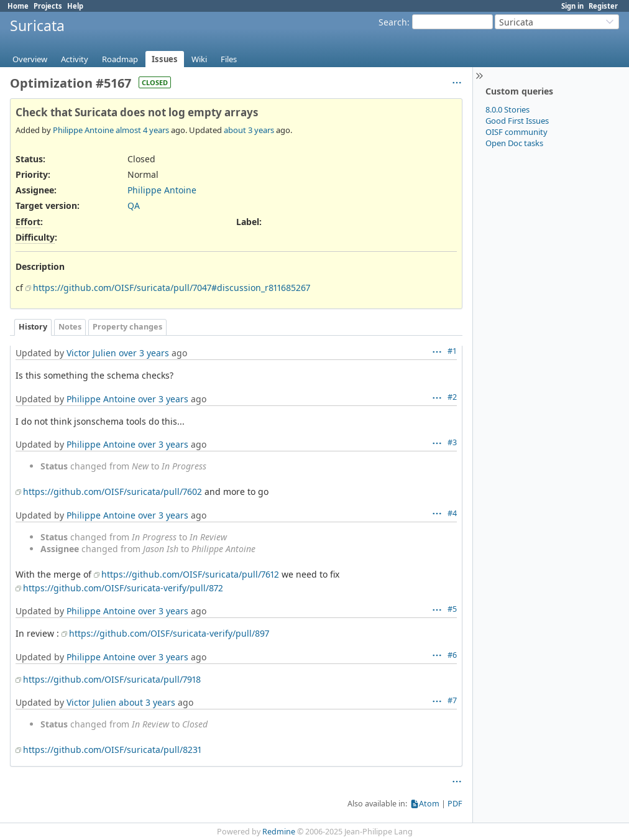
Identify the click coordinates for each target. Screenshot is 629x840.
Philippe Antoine (83, 130)
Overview (30, 59)
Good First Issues (517, 121)
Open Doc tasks (514, 143)
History (33, 327)
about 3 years (249, 130)
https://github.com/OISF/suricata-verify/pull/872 (123, 588)
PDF (455, 804)
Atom (429, 804)
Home (18, 6)
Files (229, 59)
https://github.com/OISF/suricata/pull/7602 (112, 492)
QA (134, 205)
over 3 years (144, 353)
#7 (452, 700)
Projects (48, 6)
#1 (452, 351)
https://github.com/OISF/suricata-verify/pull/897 (169, 633)
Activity (75, 59)
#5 (452, 609)
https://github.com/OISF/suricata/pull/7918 (112, 679)
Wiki (199, 59)
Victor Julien (91, 353)
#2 (452, 397)
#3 (452, 442)
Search (393, 22)
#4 (452, 513)
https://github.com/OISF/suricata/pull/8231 (112, 750)
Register (603, 6)
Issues (165, 59)
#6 (452, 655)
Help (75, 6)
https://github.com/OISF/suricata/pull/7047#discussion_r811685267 (172, 288)
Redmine (279, 832)
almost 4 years (142, 130)
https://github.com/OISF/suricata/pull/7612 (190, 574)
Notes (70, 327)
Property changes (127, 327)
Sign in (572, 6)
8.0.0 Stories (507, 109)
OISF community (517, 132)
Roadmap (120, 59)
